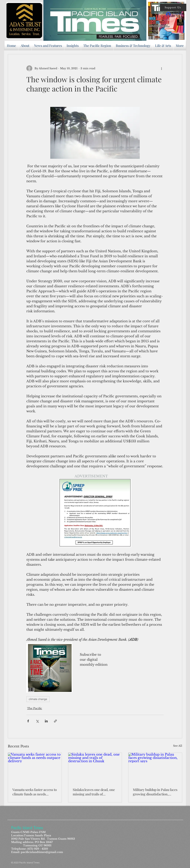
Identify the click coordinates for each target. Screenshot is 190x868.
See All (178, 746)
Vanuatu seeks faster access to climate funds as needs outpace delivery (35, 792)
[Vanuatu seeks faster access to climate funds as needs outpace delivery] (35, 768)
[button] (173, 7)
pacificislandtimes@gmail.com (42, 852)
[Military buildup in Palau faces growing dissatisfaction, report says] (155, 768)
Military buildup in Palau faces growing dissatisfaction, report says (155, 792)
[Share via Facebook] (28, 721)
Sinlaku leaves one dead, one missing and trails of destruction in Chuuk (94, 792)
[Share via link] (55, 721)
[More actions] (161, 68)
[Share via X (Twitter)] (37, 721)
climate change (38, 699)
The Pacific (35, 708)
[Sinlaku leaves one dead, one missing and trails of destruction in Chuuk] (95, 768)
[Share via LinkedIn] (46, 721)
